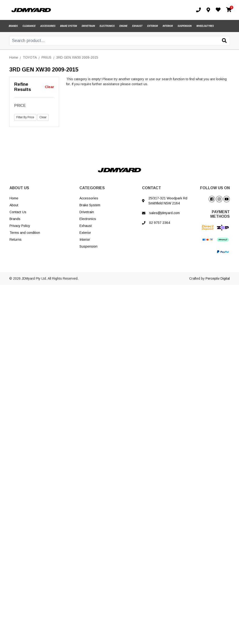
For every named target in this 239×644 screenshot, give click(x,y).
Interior (85, 240)
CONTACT (152, 188)
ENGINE (124, 26)
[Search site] (224, 41)
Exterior (85, 233)
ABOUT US (19, 188)
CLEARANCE (29, 26)
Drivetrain (87, 212)
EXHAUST (137, 26)
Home (14, 198)
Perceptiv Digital (218, 278)
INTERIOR (168, 26)
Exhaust (86, 226)
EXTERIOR (153, 26)
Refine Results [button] (23, 87)
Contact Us (18, 212)
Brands (15, 219)
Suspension (88, 246)
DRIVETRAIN (88, 26)
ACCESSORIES (48, 26)
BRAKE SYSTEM (69, 26)
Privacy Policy (20, 226)
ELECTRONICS (107, 26)
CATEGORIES (92, 188)
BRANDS (13, 26)
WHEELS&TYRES (205, 26)
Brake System (90, 205)
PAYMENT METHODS (220, 214)
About (14, 205)
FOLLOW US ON (215, 188)
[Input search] (120, 41)
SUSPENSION (185, 26)
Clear (49, 87)
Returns (16, 240)
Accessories (89, 198)
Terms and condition (25, 233)
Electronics (88, 219)
